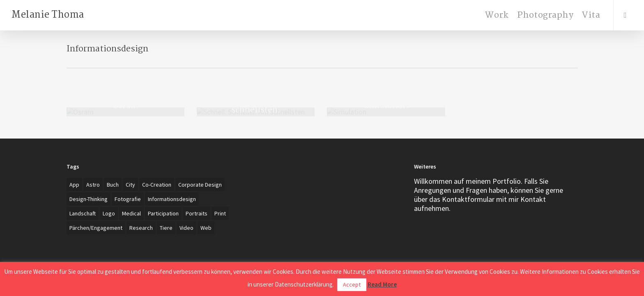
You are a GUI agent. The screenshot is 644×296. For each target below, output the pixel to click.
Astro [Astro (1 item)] (93, 185)
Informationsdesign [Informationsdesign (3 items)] (172, 199)
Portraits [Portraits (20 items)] (197, 213)
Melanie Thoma (48, 15)
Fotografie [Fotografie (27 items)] (128, 199)
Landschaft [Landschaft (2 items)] (83, 213)
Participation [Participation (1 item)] (163, 213)
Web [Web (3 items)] (206, 228)
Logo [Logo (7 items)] (109, 213)
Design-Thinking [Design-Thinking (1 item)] (89, 199)
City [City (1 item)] (130, 185)
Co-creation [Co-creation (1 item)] (157, 185)
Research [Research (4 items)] (141, 228)
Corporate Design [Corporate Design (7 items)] (200, 185)
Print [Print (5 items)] (220, 213)
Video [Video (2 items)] (186, 228)
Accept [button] (352, 284)
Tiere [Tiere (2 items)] (166, 228)
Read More (382, 284)
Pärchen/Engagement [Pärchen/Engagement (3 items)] (96, 228)
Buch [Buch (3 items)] (113, 185)
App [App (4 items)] (74, 185)
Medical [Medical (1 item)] (131, 213)
